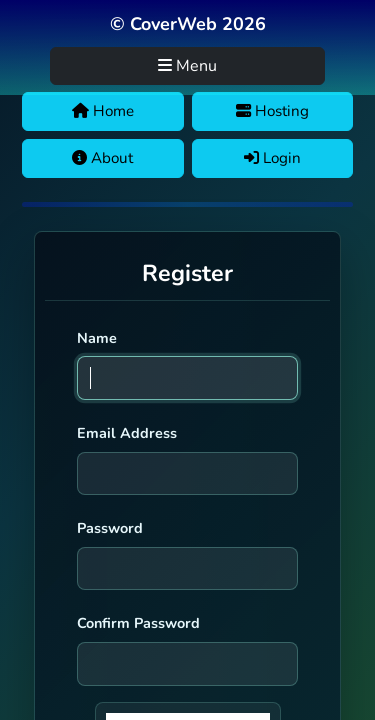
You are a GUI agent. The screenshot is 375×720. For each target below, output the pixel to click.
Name (97, 338)
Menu (187, 66)
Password (110, 528)
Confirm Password (138, 623)
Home (103, 111)
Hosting (272, 111)
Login (272, 158)
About (102, 158)
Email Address (127, 433)
